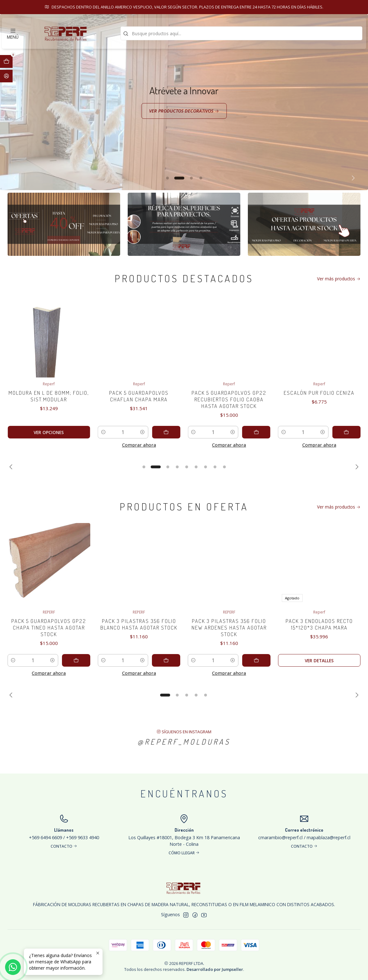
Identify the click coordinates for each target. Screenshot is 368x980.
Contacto (269, 7)
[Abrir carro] (6, 61)
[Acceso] (6, 76)
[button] (167, 178)
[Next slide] (352, 178)
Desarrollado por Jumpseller (215, 969)
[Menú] (13, 33)
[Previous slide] (16, 178)
